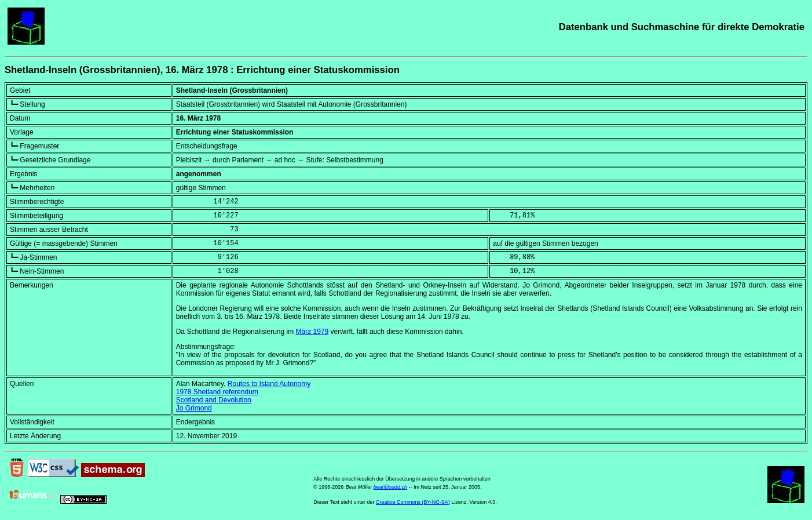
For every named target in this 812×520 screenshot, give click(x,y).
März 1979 (312, 332)
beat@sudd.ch (390, 487)
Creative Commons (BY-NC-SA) (413, 502)
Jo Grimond (194, 408)
